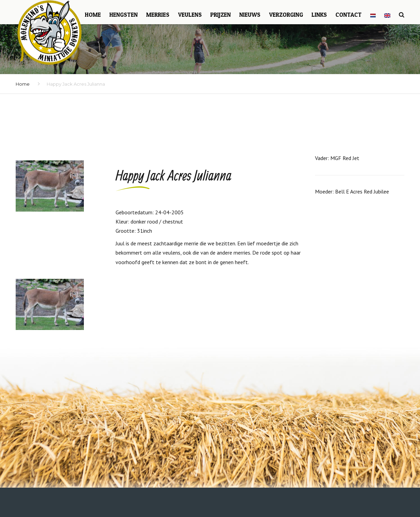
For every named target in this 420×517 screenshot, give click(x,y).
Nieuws (250, 15)
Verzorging (286, 15)
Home (93, 15)
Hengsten (124, 15)
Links (319, 15)
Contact (349, 15)
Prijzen (221, 15)
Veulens (190, 15)
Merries (158, 15)
